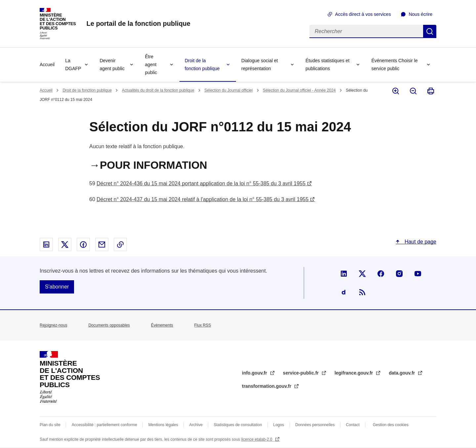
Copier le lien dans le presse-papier (120, 245)
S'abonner (57, 287)
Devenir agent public (112, 65)
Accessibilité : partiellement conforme (104, 425)
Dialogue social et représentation (260, 65)
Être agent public (151, 65)
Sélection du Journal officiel (228, 90)
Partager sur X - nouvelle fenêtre (65, 245)
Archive (196, 425)
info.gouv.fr (255, 373)
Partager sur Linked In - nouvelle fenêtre (46, 245)
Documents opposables (109, 325)
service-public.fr (301, 373)
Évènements (162, 325)
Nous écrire (420, 14)
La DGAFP (73, 65)
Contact (353, 425)
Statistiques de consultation (238, 425)
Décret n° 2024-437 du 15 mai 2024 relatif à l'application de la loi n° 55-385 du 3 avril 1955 (202, 199)
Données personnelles (315, 425)
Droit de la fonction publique (202, 65)
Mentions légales (163, 425)
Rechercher (430, 31)
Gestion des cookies (391, 425)
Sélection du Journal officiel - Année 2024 (299, 90)
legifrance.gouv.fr (354, 373)
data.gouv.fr (402, 373)
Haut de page (420, 242)
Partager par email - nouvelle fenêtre (102, 245)
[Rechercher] (366, 31)
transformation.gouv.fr (267, 386)
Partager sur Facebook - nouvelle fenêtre (83, 245)
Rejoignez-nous (53, 325)
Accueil (47, 65)
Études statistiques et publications (327, 65)
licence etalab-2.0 (257, 439)
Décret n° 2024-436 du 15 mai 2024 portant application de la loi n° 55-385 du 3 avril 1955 (201, 183)
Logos (279, 425)
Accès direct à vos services (363, 14)
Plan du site (50, 425)
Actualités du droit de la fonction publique (158, 90)
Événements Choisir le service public (394, 65)
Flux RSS (203, 325)
